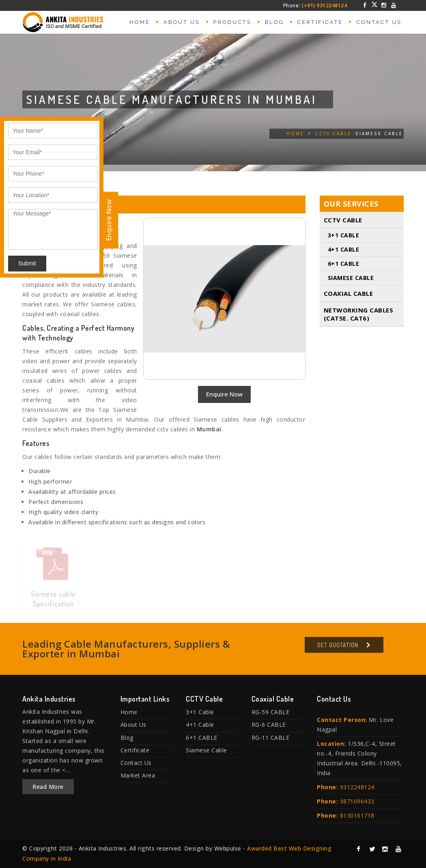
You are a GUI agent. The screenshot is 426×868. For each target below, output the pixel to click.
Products (232, 22)
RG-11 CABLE (271, 738)
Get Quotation (338, 647)
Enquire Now (224, 394)
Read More (48, 787)
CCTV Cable (333, 134)
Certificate (320, 22)
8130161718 (357, 815)
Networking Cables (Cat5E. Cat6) (359, 314)
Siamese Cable (351, 278)
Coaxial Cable (349, 294)
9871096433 (357, 801)
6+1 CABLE (344, 264)
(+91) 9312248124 (324, 5)
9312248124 (357, 787)
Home (140, 22)
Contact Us (379, 22)
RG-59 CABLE (271, 712)
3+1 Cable (344, 236)
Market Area (138, 775)
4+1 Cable (344, 250)
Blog (274, 22)
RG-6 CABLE (269, 725)
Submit (27, 263)
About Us (182, 22)
